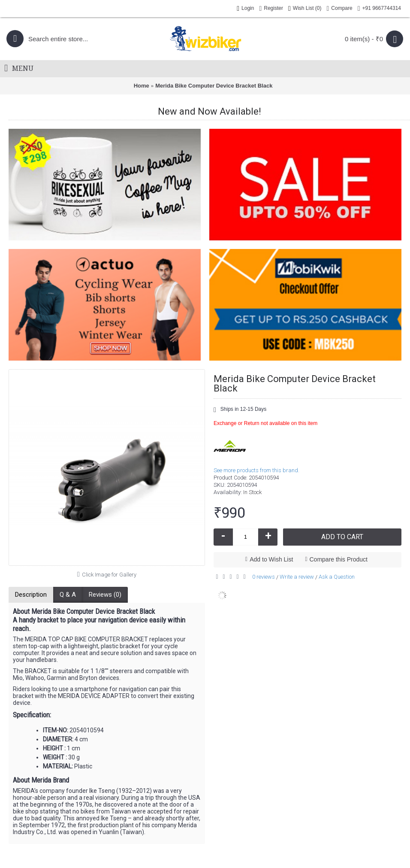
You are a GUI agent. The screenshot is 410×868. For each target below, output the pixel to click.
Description (31, 595)
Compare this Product (339, 559)
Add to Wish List (271, 559)
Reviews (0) (105, 595)
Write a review (297, 577)
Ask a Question (337, 577)
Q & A (68, 595)
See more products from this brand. (256, 470)
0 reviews (264, 577)
